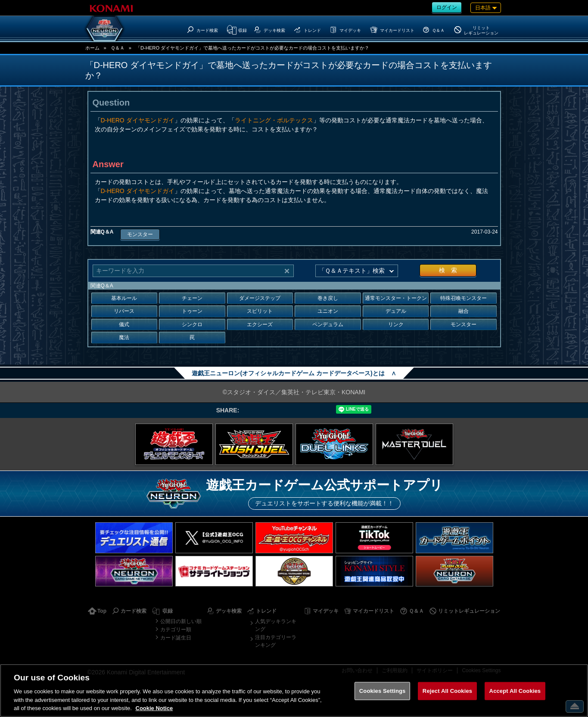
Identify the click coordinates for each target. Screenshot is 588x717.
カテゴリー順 (176, 630)
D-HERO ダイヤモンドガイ (138, 120)
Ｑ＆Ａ (118, 48)
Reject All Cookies (447, 691)
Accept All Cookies (515, 691)
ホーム (92, 48)
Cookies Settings (383, 691)
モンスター (140, 234)
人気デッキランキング (276, 625)
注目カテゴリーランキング (276, 641)
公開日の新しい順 (181, 621)
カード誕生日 (176, 638)
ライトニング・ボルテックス (274, 120)
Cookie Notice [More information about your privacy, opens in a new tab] (154, 708)
